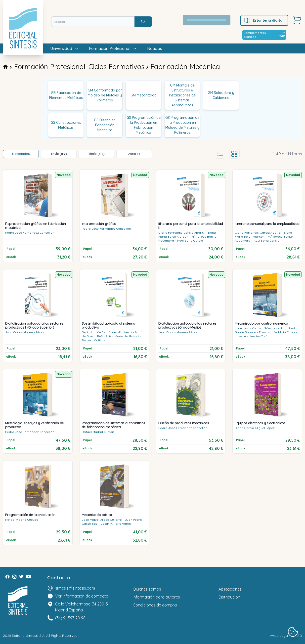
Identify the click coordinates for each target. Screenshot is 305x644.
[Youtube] (28, 577)
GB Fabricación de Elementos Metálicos (66, 95)
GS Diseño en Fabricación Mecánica (105, 125)
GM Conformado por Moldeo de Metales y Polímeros (105, 95)
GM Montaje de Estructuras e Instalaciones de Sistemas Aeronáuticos (182, 95)
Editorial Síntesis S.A (28, 636)
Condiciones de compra (155, 605)
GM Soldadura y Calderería (221, 95)
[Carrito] (297, 20)
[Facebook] (7, 577)
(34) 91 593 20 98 (70, 618)
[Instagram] (14, 577)
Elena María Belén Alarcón (187, 235)
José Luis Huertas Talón (252, 336)
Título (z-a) (97, 154)
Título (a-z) (59, 154)
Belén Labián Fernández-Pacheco (107, 332)
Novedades (21, 154)
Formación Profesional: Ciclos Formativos (79, 66)
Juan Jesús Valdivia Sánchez (256, 328)
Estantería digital (264, 20)
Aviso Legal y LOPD (286, 636)
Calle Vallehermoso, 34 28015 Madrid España (82, 607)
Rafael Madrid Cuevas (98, 432)
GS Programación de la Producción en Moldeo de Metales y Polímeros (182, 125)
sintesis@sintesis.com (75, 588)
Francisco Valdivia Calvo (277, 332)
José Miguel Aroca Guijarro (102, 520)
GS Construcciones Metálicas (66, 125)
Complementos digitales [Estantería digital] (264, 35)
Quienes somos (147, 589)
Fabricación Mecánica (185, 66)
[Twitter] (21, 577)
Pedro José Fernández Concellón (30, 233)
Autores (134, 154)
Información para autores (156, 597)
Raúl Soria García (190, 240)
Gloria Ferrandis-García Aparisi (181, 233)
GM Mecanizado (144, 95)
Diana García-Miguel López (255, 428)
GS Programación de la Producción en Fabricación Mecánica (144, 125)
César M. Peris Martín (116, 524)
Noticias (155, 48)
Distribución (229, 597)
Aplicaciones (230, 589)
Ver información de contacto (82, 596)
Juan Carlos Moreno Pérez (25, 332)
